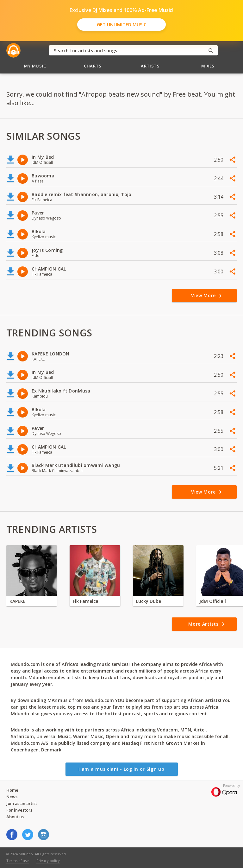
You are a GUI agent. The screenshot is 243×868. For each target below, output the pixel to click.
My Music (35, 66)
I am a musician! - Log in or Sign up (121, 769)
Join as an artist (22, 803)
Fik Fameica (86, 601)
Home (12, 790)
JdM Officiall (213, 601)
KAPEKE (18, 601)
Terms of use (18, 861)
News (12, 797)
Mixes (208, 66)
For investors (19, 810)
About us (15, 817)
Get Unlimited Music (122, 25)
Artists (150, 66)
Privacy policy (48, 861)
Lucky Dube (149, 601)
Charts (93, 66)
